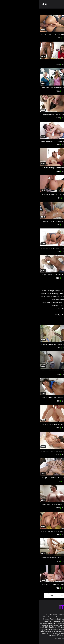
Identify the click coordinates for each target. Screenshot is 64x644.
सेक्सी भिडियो (35, 635)
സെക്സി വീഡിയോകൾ (11, 625)
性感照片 (21, 627)
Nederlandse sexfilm (12, 617)
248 (13, 596)
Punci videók (16, 619)
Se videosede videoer (13, 629)
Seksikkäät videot (55, 621)
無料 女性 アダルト (10, 633)
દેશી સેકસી (33, 623)
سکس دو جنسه (28, 619)
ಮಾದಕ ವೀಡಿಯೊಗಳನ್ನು (44, 623)
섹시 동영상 (59, 629)
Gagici (36, 627)
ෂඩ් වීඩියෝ (42, 635)
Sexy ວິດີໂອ (19, 635)
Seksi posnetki (50, 629)
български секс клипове (10, 623)
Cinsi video (54, 631)
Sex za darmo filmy (32, 631)
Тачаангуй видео (45, 627)
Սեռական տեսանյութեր (13, 621)
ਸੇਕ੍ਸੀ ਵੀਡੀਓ (6, 627)
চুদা (21, 619)
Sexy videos (24, 617)
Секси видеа (25, 629)
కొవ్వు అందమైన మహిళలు (47, 625)
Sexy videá (41, 629)
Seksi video (13, 631)
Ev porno (8, 619)
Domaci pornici (45, 631)
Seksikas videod (47, 633)
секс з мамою (29, 627)
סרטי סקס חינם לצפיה (30, 633)
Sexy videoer (21, 631)
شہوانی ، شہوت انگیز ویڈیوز (29, 625)
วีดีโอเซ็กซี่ (5, 631)
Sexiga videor (44, 621)
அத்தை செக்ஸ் (24, 623)
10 (23, 596)
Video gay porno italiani (37, 617)
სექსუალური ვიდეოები (31, 621)
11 (18, 596)
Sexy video (55, 627)
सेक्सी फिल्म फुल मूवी (57, 623)
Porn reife (58, 617)
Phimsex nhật (50, 617)
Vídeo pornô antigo (39, 619)
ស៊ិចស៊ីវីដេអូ (14, 627)
